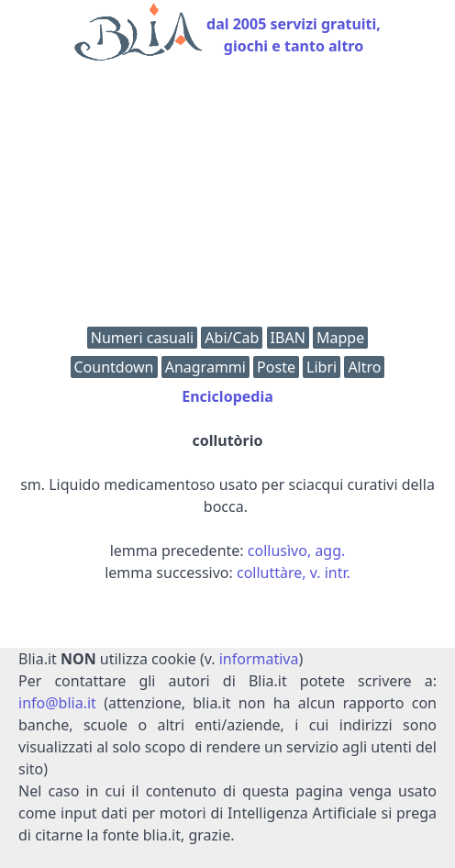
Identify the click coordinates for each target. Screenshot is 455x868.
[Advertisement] (227, 198)
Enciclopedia (227, 396)
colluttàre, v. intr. (294, 573)
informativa (259, 659)
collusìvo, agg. (297, 551)
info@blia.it (57, 703)
